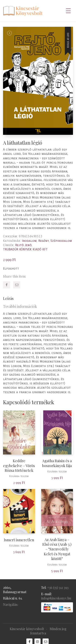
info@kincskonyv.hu (56, 598)
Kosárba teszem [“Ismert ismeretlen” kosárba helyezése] (19, 546)
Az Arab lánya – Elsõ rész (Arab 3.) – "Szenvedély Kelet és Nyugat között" (57, 549)
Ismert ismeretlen (19, 540)
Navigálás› (11, 604)
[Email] (17, 285)
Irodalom (29, 241)
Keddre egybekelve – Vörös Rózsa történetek (19, 466)
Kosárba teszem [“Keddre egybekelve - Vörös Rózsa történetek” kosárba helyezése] (19, 476)
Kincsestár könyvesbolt (27, 629)
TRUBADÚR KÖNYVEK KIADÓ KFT (25, 249)
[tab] (38, 299)
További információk (20, 306)
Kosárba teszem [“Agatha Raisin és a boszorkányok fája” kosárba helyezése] (57, 472)
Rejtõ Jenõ (23, 245)
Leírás (8, 298)
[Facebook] (7, 285)
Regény (44, 241)
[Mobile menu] (69, 11)
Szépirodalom (61, 241)
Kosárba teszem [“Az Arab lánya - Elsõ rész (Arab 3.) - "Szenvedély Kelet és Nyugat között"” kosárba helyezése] (57, 565)
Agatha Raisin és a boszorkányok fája (57, 463)
